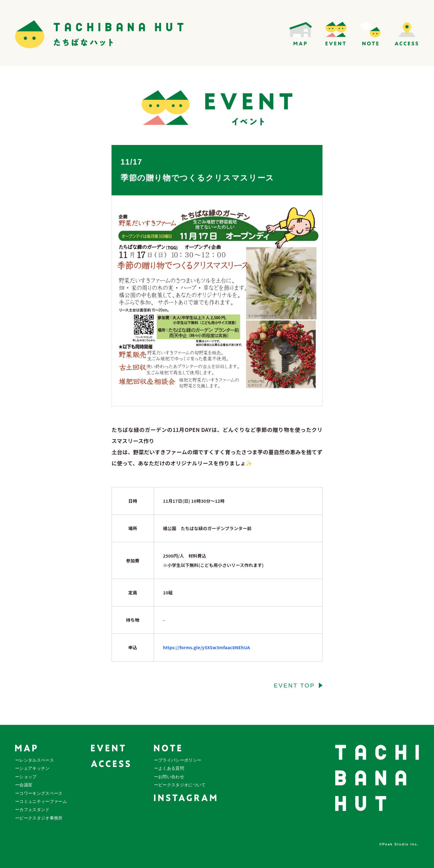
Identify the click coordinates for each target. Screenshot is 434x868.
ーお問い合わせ (169, 777)
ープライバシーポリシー (178, 760)
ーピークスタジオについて (180, 785)
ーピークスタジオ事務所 (39, 818)
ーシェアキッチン (32, 768)
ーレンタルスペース (35, 760)
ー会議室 (24, 785)
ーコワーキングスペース (39, 793)
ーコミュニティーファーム (41, 802)
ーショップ (26, 777)
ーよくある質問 (169, 768)
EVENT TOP (294, 686)
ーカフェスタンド (32, 810)
